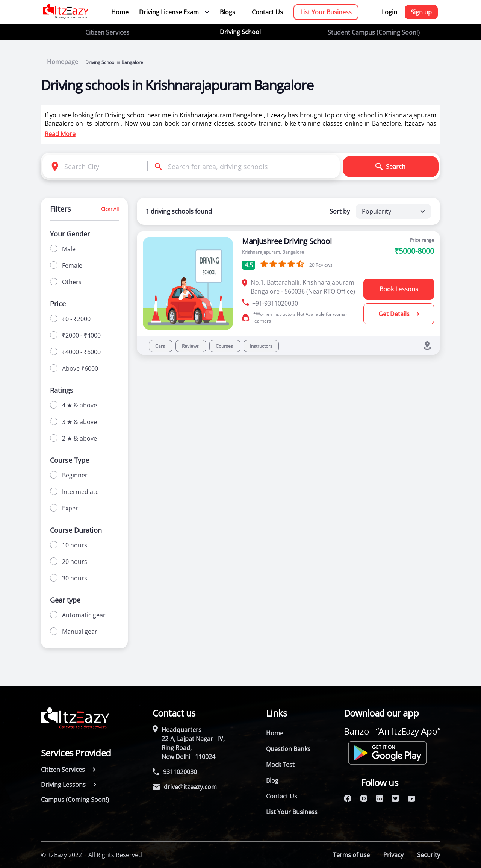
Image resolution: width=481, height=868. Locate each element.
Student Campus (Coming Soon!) (374, 32)
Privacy (393, 855)
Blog (272, 780)
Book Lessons (399, 289)
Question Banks (288, 749)
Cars (161, 346)
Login (389, 12)
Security (429, 855)
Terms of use (351, 855)
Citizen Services (107, 32)
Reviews (191, 346)
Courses (225, 346)
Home (120, 12)
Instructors (261, 346)
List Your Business (326, 12)
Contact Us (267, 12)
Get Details (399, 314)
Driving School (240, 32)
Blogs (228, 12)
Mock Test (280, 765)
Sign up (421, 12)
